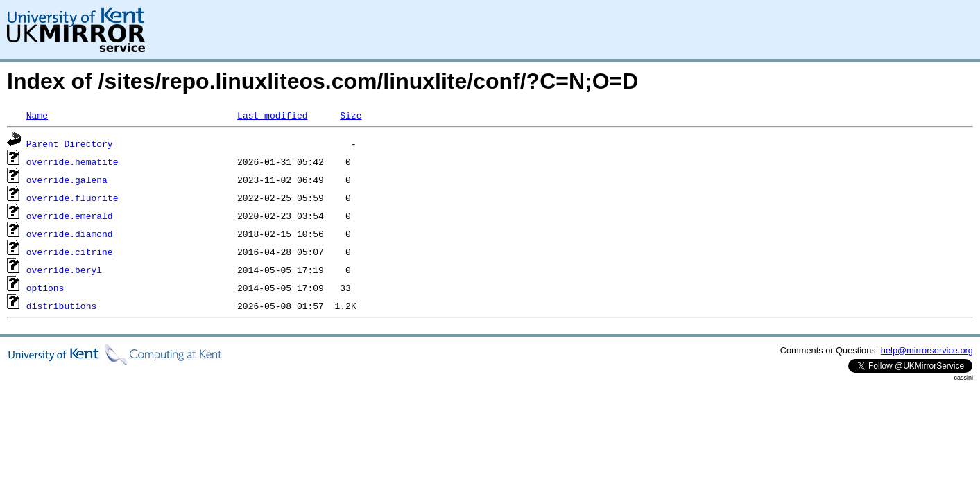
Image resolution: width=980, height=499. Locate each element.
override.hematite (72, 161)
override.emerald (70, 216)
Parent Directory (70, 143)
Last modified (272, 115)
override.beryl (64, 270)
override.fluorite (72, 198)
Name (37, 115)
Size (351, 115)
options (45, 288)
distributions (61, 306)
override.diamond (70, 234)
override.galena (67, 180)
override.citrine (70, 252)
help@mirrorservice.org (927, 350)
